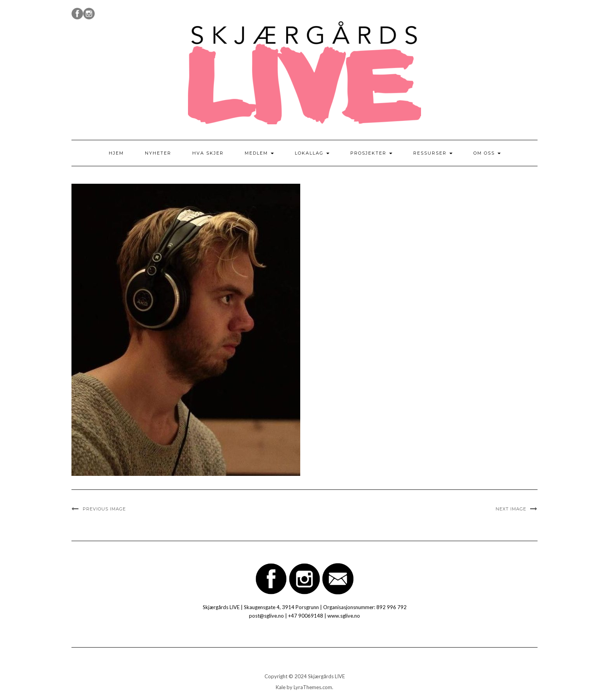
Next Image (511, 509)
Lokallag (312, 153)
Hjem (116, 153)
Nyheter (158, 153)
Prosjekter (371, 153)
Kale (281, 687)
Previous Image (104, 509)
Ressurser (433, 153)
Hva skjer (208, 153)
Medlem (259, 153)
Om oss (487, 153)
